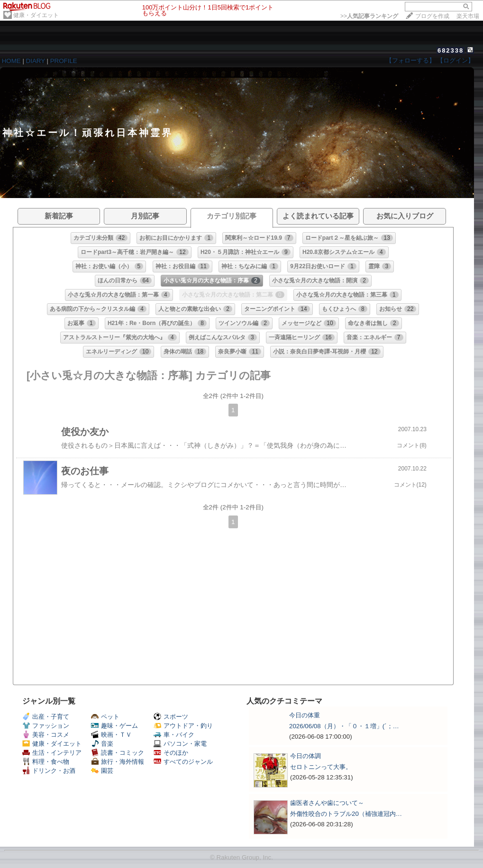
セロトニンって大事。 (321, 767)
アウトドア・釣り (183, 726)
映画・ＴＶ (111, 735)
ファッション (46, 726)
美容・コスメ (46, 735)
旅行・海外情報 (118, 762)
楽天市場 (468, 16)
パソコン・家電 (180, 744)
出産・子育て (46, 717)
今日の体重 (305, 715)
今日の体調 (305, 756)
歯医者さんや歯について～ (327, 803)
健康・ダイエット (36, 15)
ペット (105, 717)
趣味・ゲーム (114, 726)
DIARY (36, 61)
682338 (451, 50)
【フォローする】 (410, 60)
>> (369, 16)
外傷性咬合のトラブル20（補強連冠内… (346, 814)
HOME (11, 61)
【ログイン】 (456, 60)
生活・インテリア (52, 753)
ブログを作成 (432, 16)
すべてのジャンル (183, 762)
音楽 (102, 744)
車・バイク (174, 735)
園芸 (102, 771)
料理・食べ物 (46, 762)
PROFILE (64, 61)
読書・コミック (118, 753)
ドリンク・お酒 (49, 771)
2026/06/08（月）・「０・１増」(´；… (344, 726)
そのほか (171, 753)
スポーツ (171, 717)
